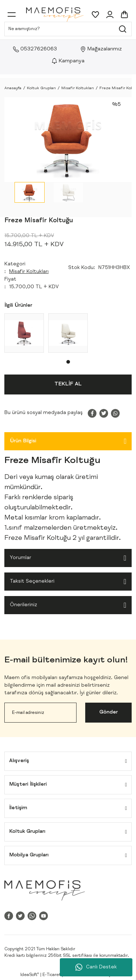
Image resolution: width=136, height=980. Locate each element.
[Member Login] (110, 15)
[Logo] (55, 15)
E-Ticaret (52, 975)
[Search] (68, 29)
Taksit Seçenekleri (32, 582)
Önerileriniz (23, 605)
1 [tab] (68, 362)
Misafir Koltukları (29, 272)
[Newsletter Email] (40, 713)
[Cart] (124, 15)
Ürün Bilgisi (23, 441)
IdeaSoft (30, 975)
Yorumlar (20, 558)
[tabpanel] (24, 333)
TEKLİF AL (68, 384)
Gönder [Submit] (109, 712)
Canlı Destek (96, 967)
